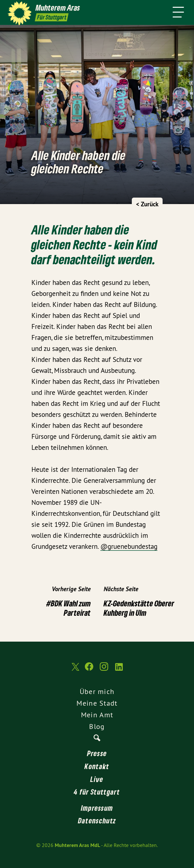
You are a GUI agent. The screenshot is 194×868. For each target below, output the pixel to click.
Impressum (97, 808)
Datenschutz (97, 820)
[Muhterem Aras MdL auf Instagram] (104, 670)
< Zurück (147, 204)
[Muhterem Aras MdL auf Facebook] (89, 670)
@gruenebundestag (129, 546)
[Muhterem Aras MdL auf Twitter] (75, 670)
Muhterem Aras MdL (77, 845)
